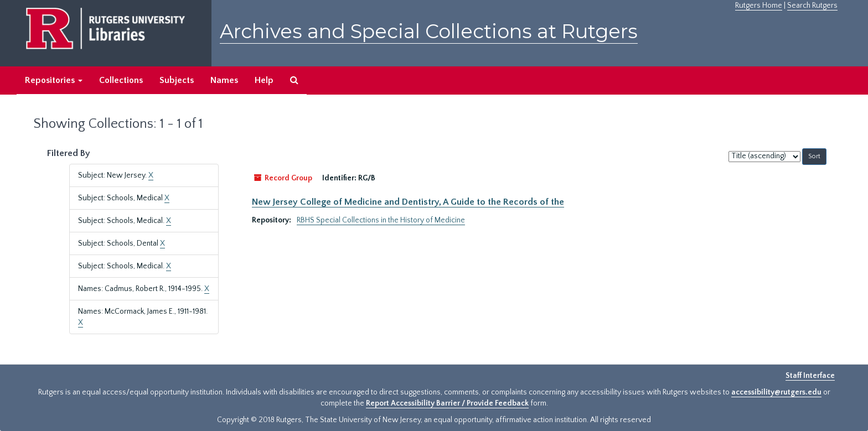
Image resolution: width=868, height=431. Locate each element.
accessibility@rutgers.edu (776, 392)
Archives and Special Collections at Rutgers (429, 31)
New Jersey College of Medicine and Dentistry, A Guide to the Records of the (408, 202)
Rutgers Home (759, 6)
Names (224, 80)
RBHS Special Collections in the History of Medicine (381, 220)
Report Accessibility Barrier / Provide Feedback (447, 403)
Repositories (54, 80)
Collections (121, 80)
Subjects (177, 80)
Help (264, 80)
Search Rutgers (812, 6)
